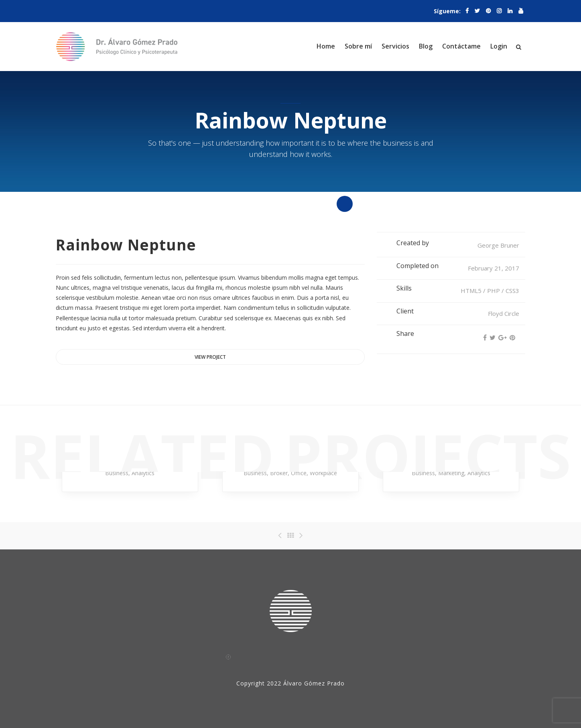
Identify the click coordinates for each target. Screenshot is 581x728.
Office (299, 473)
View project (210, 357)
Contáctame (461, 46)
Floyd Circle (504, 313)
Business (117, 473)
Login (499, 46)
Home (326, 46)
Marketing (451, 473)
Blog (426, 46)
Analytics (143, 473)
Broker (279, 473)
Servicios (395, 46)
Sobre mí (358, 46)
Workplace (323, 473)
